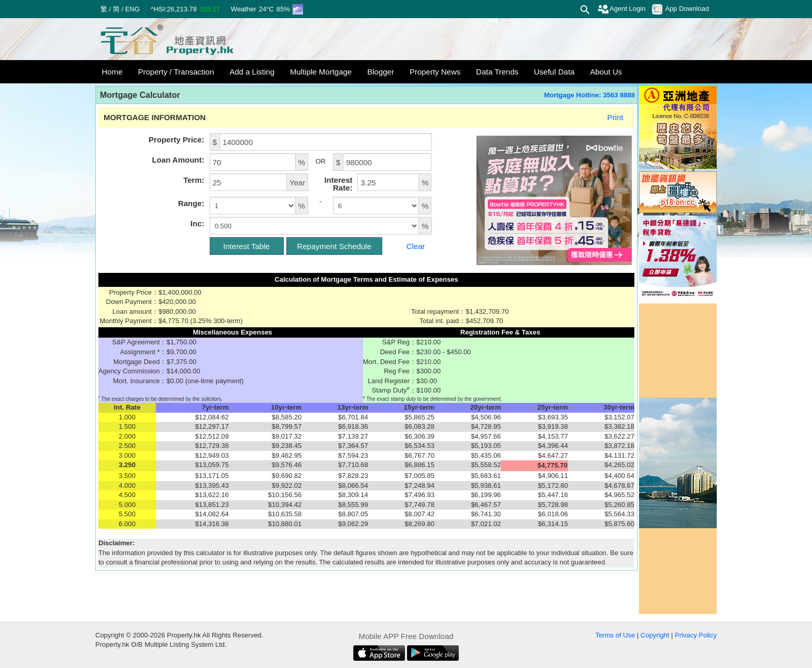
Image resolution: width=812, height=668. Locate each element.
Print (615, 117)
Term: (194, 180)
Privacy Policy (696, 635)
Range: (191, 203)
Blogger (381, 72)
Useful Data (554, 72)
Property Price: (177, 140)
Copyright (655, 635)
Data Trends (497, 72)
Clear (416, 246)
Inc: (198, 223)
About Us (606, 72)
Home (112, 72)
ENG (133, 9)
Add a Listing (252, 72)
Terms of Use (615, 635)
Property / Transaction (176, 72)
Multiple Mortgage (321, 72)
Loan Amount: (178, 160)
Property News (435, 72)
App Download (680, 9)
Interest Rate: (338, 184)
